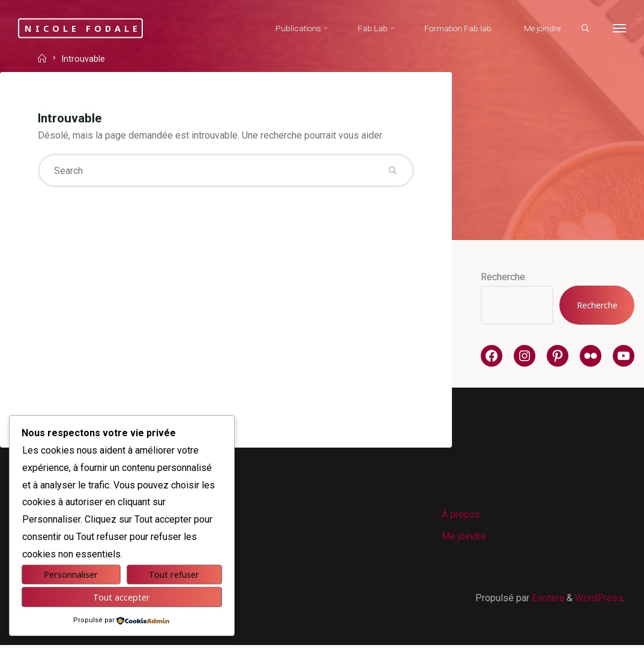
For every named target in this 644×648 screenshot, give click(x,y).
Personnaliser (71, 574)
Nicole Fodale (89, 28)
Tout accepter (122, 597)
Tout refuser (174, 574)
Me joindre (465, 538)
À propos (462, 516)
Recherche (503, 277)
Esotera (547, 600)
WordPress (599, 600)
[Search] (584, 29)
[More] (618, 28)
